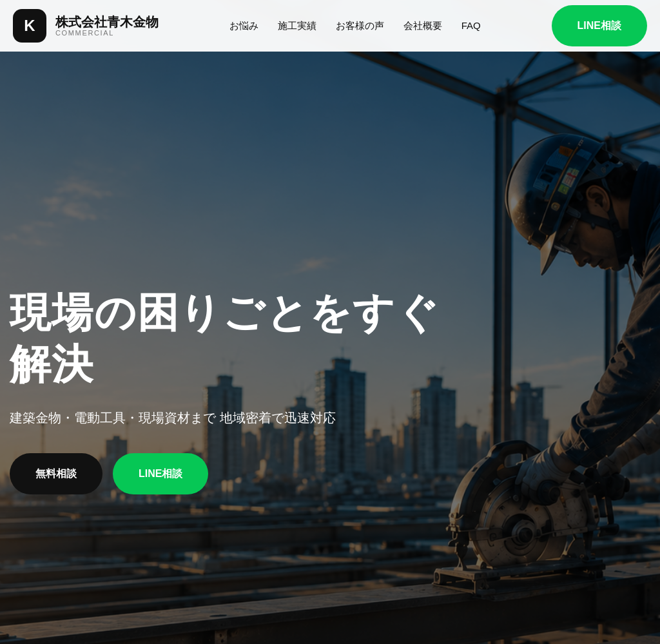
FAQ (471, 25)
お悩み (244, 25)
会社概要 (423, 25)
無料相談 (56, 473)
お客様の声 (360, 25)
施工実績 (297, 25)
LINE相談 (599, 25)
